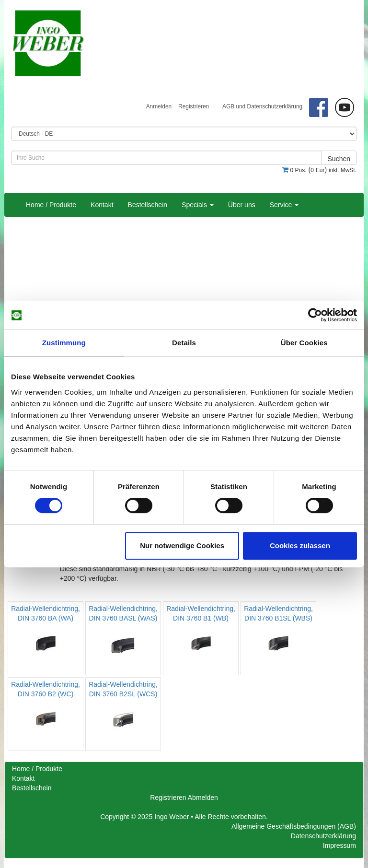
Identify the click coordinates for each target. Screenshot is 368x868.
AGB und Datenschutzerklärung (262, 106)
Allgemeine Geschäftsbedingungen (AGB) (294, 826)
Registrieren (194, 106)
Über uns (242, 205)
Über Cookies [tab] (304, 343)
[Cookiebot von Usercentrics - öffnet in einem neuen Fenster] (315, 315)
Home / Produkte (51, 205)
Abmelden (203, 798)
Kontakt (102, 205)
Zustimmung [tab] (64, 343)
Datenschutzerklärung (323, 836)
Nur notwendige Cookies (182, 545)
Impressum (339, 845)
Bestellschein (148, 205)
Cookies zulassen (300, 545)
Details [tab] (184, 343)
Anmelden (159, 106)
